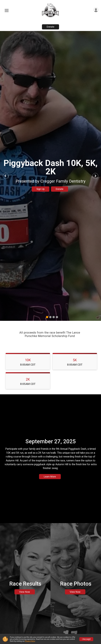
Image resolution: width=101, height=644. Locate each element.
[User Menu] (96, 10)
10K (28, 360)
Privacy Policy (30, 641)
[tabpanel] (50, 176)
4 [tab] (57, 317)
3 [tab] (54, 317)
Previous (7, 176)
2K (28, 379)
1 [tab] (47, 317)
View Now (25, 592)
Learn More (50, 477)
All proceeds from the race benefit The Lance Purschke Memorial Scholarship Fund (50, 334)
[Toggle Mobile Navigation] (7, 11)
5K (75, 360)
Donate (50, 27)
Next (97, 176)
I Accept (86, 639)
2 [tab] (50, 317)
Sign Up (41, 189)
